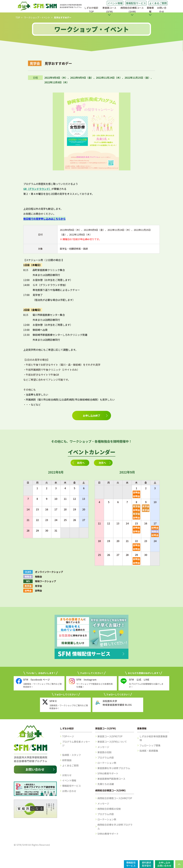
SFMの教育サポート (108, 773)
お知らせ (67, 775)
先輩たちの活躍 (106, 784)
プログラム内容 (106, 757)
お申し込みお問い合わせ (164, 864)
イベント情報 (115, 3)
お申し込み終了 (92, 416)
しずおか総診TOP (91, 10)
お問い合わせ (162, 10)
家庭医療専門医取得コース (111, 779)
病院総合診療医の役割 (109, 809)
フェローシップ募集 (150, 745)
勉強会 (155, 531)
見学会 (136, 506)
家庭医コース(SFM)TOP (110, 736)
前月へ (81, 463)
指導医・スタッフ (72, 755)
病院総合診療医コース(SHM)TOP (115, 798)
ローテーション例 (107, 763)
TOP (18, 17)
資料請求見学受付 (146, 864)
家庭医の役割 (104, 752)
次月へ (102, 463)
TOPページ (68, 736)
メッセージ (103, 747)
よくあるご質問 (158, 3)
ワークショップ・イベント (37, 17)
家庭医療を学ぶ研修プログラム (114, 768)
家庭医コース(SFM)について (112, 742)
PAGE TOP (179, 864)
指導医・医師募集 (149, 751)
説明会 (136, 492)
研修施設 (67, 760)
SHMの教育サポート (108, 834)
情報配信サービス (136, 3)
